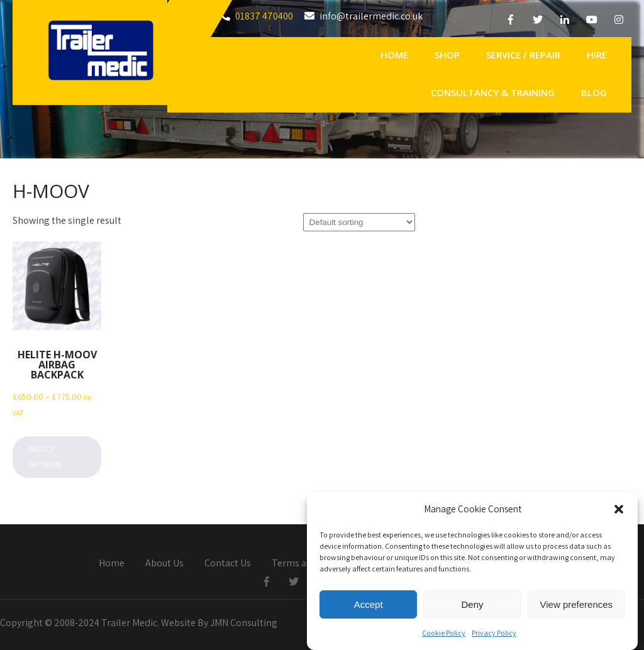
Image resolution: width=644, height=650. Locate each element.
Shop (447, 55)
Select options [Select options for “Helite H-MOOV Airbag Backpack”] (45, 457)
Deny (472, 608)
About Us (164, 564)
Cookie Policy (444, 636)
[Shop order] (359, 222)
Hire (597, 55)
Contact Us (228, 564)
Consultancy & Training (493, 92)
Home (394, 55)
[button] (619, 512)
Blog (594, 92)
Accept (369, 608)
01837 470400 (264, 16)
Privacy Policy (494, 636)
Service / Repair (523, 55)
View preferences (577, 608)
